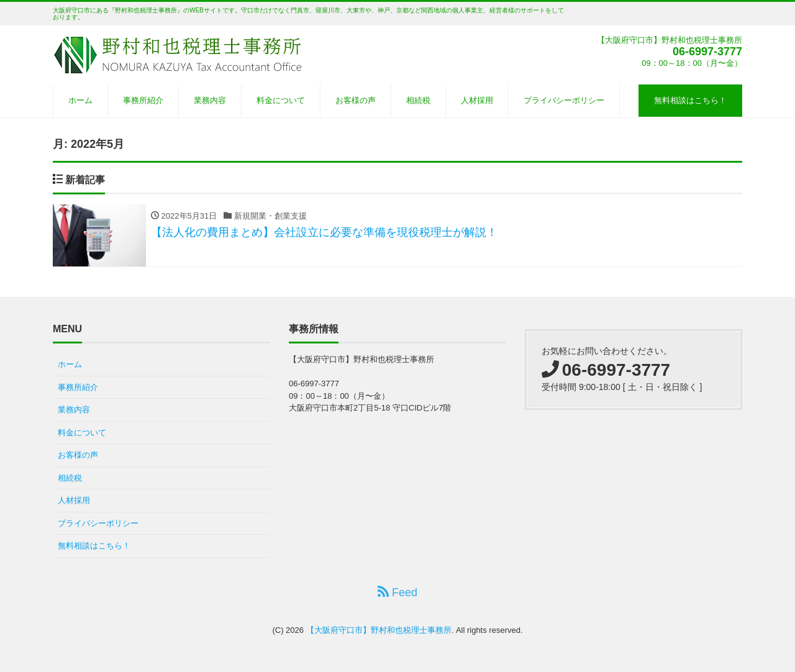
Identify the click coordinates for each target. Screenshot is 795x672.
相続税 (418, 100)
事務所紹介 (143, 100)
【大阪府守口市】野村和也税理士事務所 (379, 630)
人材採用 (477, 100)
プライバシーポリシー (564, 100)
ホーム (80, 100)
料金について (281, 100)
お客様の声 (356, 100)
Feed (397, 592)
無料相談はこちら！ (690, 100)
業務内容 (210, 100)
